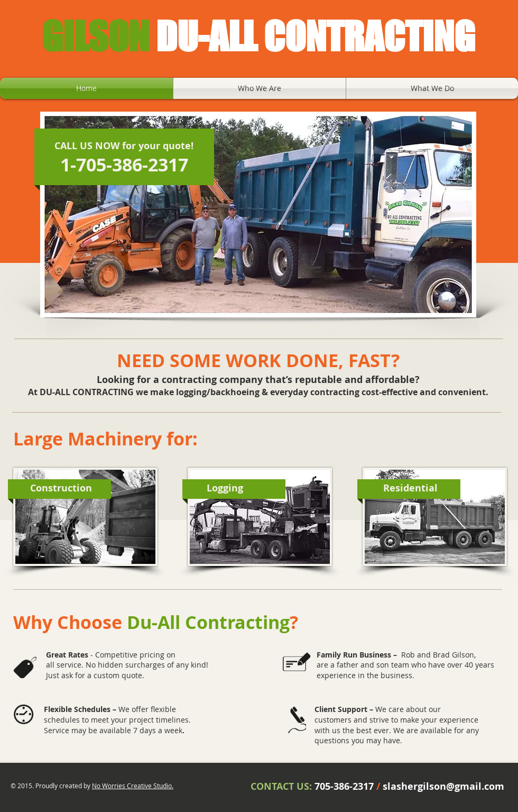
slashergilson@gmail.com (443, 786)
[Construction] (61, 488)
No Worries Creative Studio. (133, 786)
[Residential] (410, 488)
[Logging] (225, 488)
